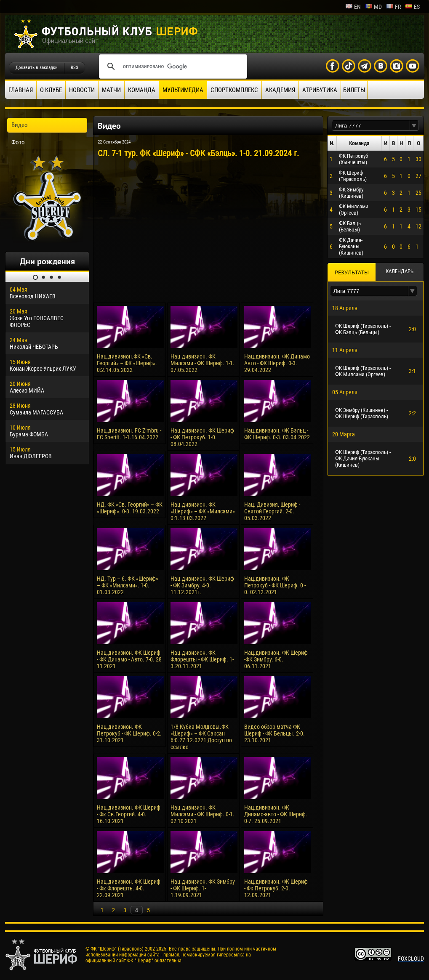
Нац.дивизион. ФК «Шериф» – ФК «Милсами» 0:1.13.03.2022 (203, 511)
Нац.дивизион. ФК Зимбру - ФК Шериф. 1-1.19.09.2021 (203, 888)
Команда (142, 90)
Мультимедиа (183, 90)
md (373, 7)
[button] (414, 126)
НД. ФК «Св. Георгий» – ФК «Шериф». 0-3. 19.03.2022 (130, 508)
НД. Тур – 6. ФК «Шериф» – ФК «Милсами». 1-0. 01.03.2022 (128, 585)
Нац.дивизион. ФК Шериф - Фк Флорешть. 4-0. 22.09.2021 (129, 888)
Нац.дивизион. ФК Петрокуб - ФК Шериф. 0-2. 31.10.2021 (129, 733)
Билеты (354, 90)
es (412, 7)
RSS (75, 68)
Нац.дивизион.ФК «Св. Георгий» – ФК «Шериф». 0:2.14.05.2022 (127, 363)
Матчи (111, 90)
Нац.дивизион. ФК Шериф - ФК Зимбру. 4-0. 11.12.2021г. (202, 585)
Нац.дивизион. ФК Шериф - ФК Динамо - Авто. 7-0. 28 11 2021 (129, 659)
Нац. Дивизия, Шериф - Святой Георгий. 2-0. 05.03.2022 (272, 511)
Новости (82, 90)
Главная (21, 90)
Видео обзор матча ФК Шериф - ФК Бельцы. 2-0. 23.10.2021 (274, 733)
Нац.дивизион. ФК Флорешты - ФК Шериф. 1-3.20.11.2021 (202, 659)
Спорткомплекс (234, 90)
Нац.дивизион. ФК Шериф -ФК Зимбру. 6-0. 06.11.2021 (276, 659)
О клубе (51, 90)
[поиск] (172, 66)
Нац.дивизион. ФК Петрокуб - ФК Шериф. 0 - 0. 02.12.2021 (275, 585)
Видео (20, 125)
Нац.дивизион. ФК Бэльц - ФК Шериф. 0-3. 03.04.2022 (277, 434)
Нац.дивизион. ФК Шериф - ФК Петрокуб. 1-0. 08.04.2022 (202, 437)
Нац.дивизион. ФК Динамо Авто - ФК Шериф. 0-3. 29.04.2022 (277, 363)
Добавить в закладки (37, 68)
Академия (280, 90)
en (353, 7)
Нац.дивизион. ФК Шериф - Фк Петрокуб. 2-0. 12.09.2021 (276, 888)
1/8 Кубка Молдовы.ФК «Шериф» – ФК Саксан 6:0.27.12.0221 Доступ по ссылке (201, 737)
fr (393, 7)
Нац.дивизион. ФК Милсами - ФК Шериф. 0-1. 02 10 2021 (203, 814)
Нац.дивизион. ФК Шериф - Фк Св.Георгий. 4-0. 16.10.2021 (129, 814)
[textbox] (371, 126)
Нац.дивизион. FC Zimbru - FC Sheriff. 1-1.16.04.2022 (129, 434)
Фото (18, 142)
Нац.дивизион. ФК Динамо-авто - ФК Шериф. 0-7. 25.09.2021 (276, 814)
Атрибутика (320, 90)
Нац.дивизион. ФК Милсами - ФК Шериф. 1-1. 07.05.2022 (203, 363)
